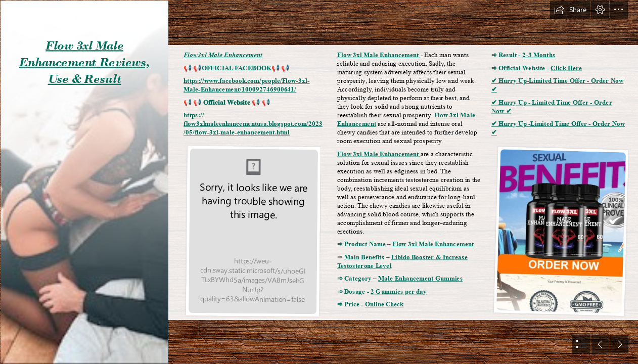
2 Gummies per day (399, 291)
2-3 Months (539, 55)
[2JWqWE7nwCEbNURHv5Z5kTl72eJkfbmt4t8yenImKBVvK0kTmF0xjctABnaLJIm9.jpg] (84, 182)
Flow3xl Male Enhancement (223, 55)
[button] (570, 10)
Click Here (566, 68)
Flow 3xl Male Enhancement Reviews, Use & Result (85, 62)
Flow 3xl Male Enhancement (379, 55)
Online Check (384, 305)
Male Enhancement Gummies (421, 279)
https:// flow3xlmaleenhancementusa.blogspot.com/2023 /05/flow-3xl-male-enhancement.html (253, 124)
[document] (319, 182)
